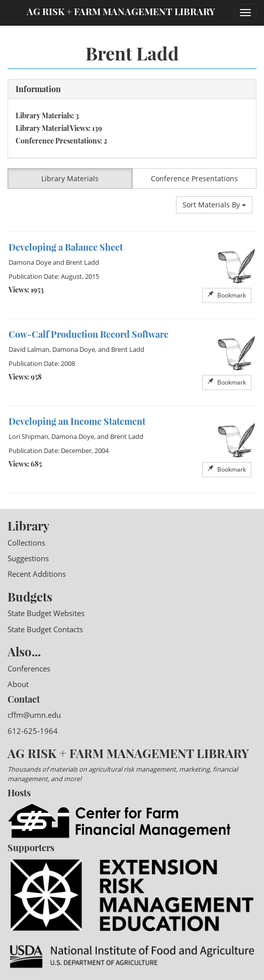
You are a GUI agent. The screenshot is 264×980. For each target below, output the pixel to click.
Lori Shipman (28, 436)
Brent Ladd (82, 262)
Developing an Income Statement (77, 421)
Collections (26, 543)
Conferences (29, 668)
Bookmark (227, 295)
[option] (132, 275)
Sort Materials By (214, 205)
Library (28, 525)
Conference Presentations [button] (194, 178)
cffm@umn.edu (34, 715)
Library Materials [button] (70, 178)
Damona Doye (30, 262)
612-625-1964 (33, 731)
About (18, 684)
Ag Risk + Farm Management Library (121, 11)
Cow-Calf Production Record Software (89, 334)
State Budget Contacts (45, 629)
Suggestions (28, 558)
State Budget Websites (46, 613)
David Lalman (29, 349)
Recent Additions (37, 574)
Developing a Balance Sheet (66, 247)
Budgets (30, 596)
